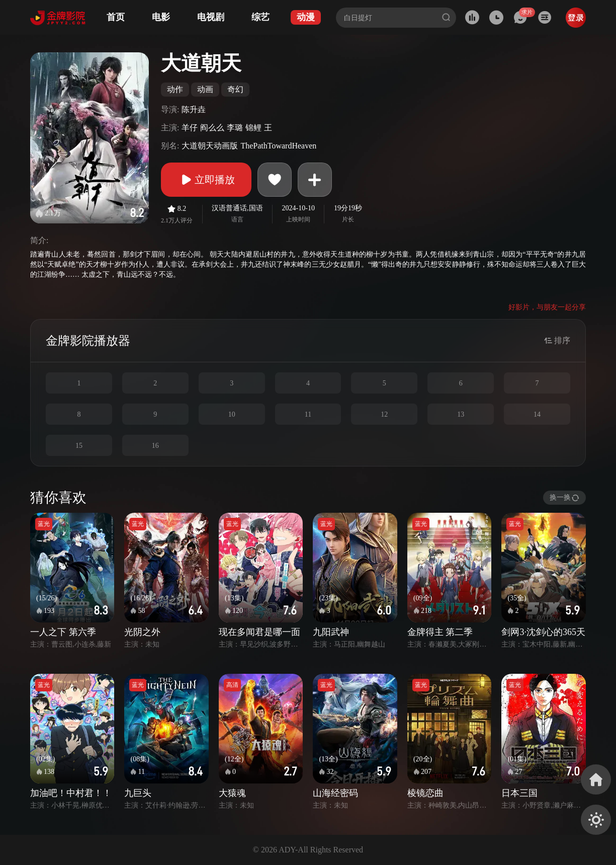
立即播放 (206, 180)
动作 (175, 89)
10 (232, 414)
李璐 (235, 128)
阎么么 (212, 128)
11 (308, 414)
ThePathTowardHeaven (278, 146)
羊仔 (190, 128)
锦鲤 (253, 128)
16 (155, 446)
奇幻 (235, 89)
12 (384, 414)
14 (537, 414)
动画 (205, 89)
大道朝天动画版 (210, 146)
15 (79, 446)
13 (461, 414)
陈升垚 (194, 109)
